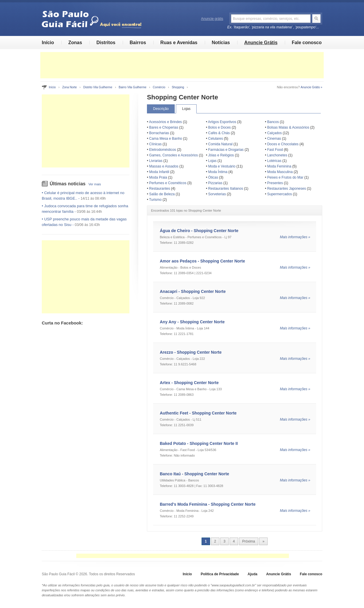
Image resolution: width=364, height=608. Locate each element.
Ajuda (253, 574)
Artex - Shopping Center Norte (189, 383)
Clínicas (156, 144)
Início (48, 43)
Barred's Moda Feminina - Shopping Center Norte (208, 504)
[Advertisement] (182, 65)
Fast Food (275, 150)
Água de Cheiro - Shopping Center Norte (199, 231)
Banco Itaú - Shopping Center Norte (194, 474)
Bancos (273, 122)
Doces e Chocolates (283, 144)
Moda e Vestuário (222, 166)
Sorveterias (217, 194)
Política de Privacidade (220, 574)
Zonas (75, 43)
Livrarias (156, 161)
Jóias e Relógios (221, 155)
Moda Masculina (280, 172)
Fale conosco (307, 43)
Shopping (178, 87)
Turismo (155, 200)
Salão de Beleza (162, 194)
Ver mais (95, 184)
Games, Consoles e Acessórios (174, 155)
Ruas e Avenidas (179, 43)
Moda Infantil (159, 172)
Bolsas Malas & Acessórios (288, 127)
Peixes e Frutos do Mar (285, 177)
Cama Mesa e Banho (166, 139)
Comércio (159, 87)
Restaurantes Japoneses (286, 189)
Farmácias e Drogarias (226, 150)
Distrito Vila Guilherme (98, 87)
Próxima (249, 541)
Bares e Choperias (164, 127)
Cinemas (274, 139)
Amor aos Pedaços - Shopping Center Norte (202, 261)
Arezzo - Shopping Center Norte (191, 352)
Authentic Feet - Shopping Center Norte (198, 413)
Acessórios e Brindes (165, 122)
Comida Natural (220, 144)
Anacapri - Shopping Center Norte (193, 291)
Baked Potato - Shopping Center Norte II (199, 443)
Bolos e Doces (220, 127)
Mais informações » (295, 237)
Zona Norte (70, 87)
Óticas (213, 177)
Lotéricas (274, 161)
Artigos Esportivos (222, 122)
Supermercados (279, 194)
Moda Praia (158, 177)
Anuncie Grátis (261, 43)
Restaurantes (160, 189)
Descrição (161, 109)
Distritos (106, 43)
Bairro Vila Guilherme (132, 87)
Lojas (186, 109)
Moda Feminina (279, 166)
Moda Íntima (218, 172)
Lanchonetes (277, 155)
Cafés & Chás (219, 133)
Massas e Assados (164, 166)
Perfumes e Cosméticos (168, 183)
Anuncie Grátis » (311, 87)
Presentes (275, 183)
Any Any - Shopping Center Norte (192, 322)
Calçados (274, 133)
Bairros (138, 43)
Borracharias (159, 133)
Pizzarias (215, 183)
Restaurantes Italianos (226, 189)
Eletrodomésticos (163, 150)
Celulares (216, 139)
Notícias (221, 43)
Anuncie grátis (212, 19)
